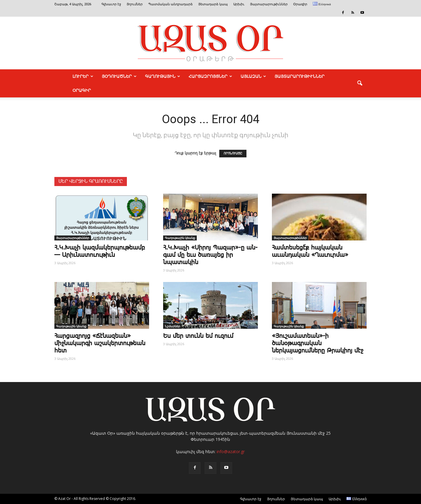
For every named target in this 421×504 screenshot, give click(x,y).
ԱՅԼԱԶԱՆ (253, 76)
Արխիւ (239, 4)
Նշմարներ (172, 326)
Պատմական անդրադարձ (170, 4)
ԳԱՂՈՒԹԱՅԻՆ (163, 76)
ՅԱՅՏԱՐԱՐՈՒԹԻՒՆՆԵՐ (300, 76)
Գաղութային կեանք (180, 238)
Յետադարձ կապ (213, 4)
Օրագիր (300, 4)
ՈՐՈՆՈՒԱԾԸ (233, 154)
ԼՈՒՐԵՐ (83, 76)
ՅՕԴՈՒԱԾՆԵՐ (119, 76)
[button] (360, 83)
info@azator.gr (231, 451)
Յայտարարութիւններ (269, 4)
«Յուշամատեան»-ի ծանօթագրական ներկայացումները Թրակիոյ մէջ (318, 343)
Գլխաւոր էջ (111, 4)
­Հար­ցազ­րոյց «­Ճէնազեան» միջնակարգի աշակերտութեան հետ (100, 343)
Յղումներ (135, 4)
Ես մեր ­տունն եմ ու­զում (198, 336)
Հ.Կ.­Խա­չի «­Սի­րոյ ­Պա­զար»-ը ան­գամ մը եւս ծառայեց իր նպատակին (210, 255)
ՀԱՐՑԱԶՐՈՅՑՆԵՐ (210, 76)
